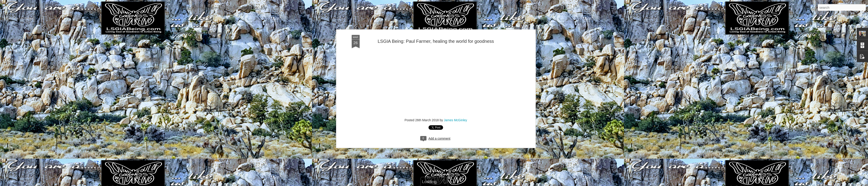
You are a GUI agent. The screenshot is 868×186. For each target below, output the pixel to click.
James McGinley (455, 71)
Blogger (448, 184)
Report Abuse (461, 184)
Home (28, 18)
